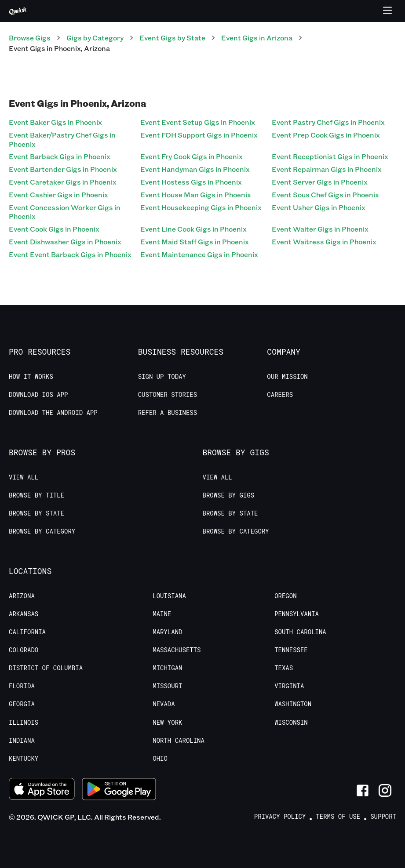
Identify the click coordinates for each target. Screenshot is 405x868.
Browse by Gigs (229, 495)
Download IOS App (38, 395)
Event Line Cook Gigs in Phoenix (193, 229)
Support (383, 817)
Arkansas (24, 614)
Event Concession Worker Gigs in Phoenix (65, 212)
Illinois (24, 723)
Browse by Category (42, 531)
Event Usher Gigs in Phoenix (319, 207)
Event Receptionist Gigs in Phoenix (330, 156)
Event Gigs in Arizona (257, 38)
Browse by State (36, 513)
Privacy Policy (280, 817)
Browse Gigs (30, 38)
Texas (284, 668)
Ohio (160, 759)
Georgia (22, 704)
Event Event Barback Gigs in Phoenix (70, 254)
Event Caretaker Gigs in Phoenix (63, 182)
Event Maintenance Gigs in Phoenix (199, 254)
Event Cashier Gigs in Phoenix (58, 194)
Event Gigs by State (172, 38)
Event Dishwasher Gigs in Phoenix (65, 242)
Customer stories (168, 395)
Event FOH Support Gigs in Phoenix (199, 135)
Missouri (167, 686)
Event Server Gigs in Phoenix (320, 182)
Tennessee (291, 650)
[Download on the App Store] (42, 790)
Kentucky (24, 759)
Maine (162, 614)
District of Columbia (46, 668)
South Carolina (300, 632)
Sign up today (162, 377)
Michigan (167, 668)
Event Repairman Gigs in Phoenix (327, 169)
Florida (22, 686)
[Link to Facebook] (363, 790)
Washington (293, 704)
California (27, 632)
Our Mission (287, 377)
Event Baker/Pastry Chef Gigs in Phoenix (62, 139)
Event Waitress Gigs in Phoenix (324, 242)
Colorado (24, 650)
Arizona (22, 596)
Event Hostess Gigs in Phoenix (191, 182)
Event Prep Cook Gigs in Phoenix (326, 135)
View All (24, 477)
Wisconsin (291, 723)
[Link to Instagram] (385, 790)
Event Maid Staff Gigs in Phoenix (195, 242)
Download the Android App (53, 413)
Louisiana (169, 596)
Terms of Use (338, 817)
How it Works (31, 377)
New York (167, 723)
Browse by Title (36, 495)
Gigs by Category (95, 38)
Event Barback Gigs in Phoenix (60, 156)
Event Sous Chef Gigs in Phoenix (325, 194)
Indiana (22, 741)
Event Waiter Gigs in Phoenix (320, 229)
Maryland (167, 632)
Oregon (285, 596)
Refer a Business (168, 413)
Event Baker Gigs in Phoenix (55, 122)
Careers (280, 395)
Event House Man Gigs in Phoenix (196, 194)
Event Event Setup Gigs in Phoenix (198, 122)
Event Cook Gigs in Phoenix (54, 229)
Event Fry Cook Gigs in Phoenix (192, 156)
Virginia (289, 686)
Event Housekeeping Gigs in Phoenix (201, 207)
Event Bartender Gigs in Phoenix (63, 169)
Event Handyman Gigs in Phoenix (195, 169)
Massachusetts (177, 650)
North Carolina (179, 741)
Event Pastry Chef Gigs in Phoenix (328, 122)
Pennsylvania (297, 614)
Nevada (164, 704)
